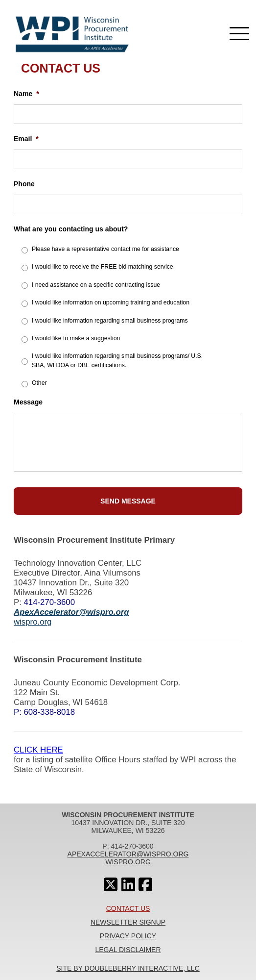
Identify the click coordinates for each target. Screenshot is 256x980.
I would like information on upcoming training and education (111, 302)
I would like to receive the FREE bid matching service (103, 267)
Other (39, 383)
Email (26, 139)
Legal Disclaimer (128, 950)
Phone (24, 184)
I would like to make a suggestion (76, 338)
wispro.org (33, 622)
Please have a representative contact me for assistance (105, 249)
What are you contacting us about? (71, 229)
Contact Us (128, 908)
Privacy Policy (128, 936)
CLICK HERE (38, 750)
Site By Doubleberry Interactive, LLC (128, 968)
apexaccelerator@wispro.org (128, 854)
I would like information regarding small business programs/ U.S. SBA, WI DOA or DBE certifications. (117, 360)
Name (26, 94)
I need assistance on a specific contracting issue (96, 285)
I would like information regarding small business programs (110, 321)
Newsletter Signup (128, 922)
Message (28, 402)
